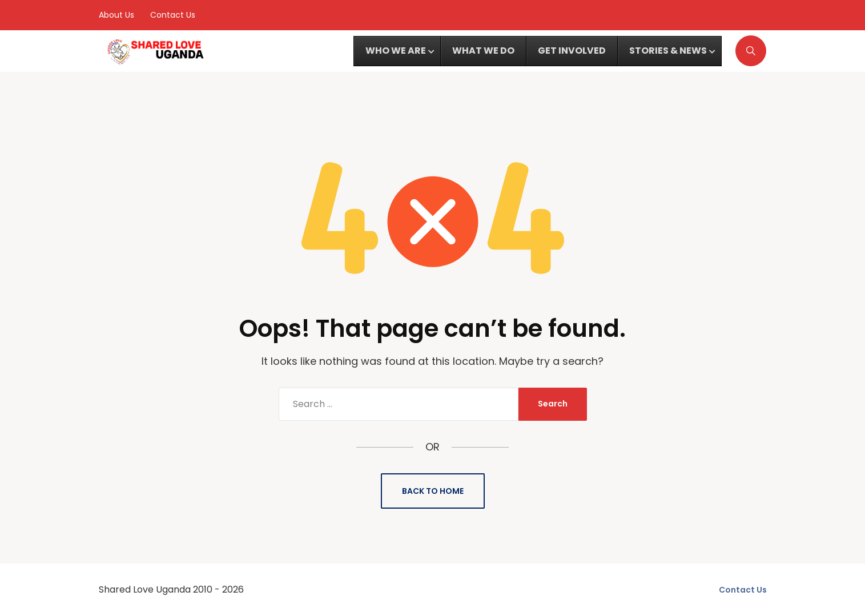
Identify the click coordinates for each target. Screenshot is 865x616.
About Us (116, 15)
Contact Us (173, 15)
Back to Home (433, 491)
